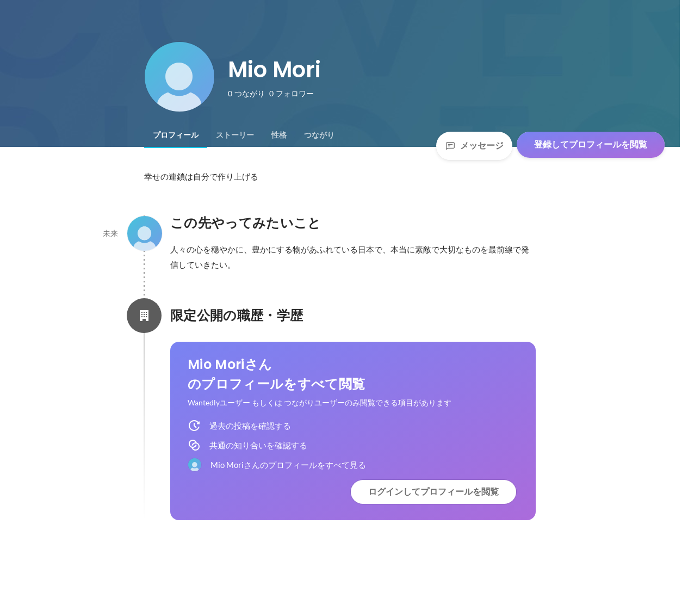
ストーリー (235, 135)
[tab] (176, 135)
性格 (279, 135)
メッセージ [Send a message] (474, 146)
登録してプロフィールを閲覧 (591, 144)
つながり (319, 135)
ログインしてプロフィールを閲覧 (433, 492)
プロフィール (176, 135)
